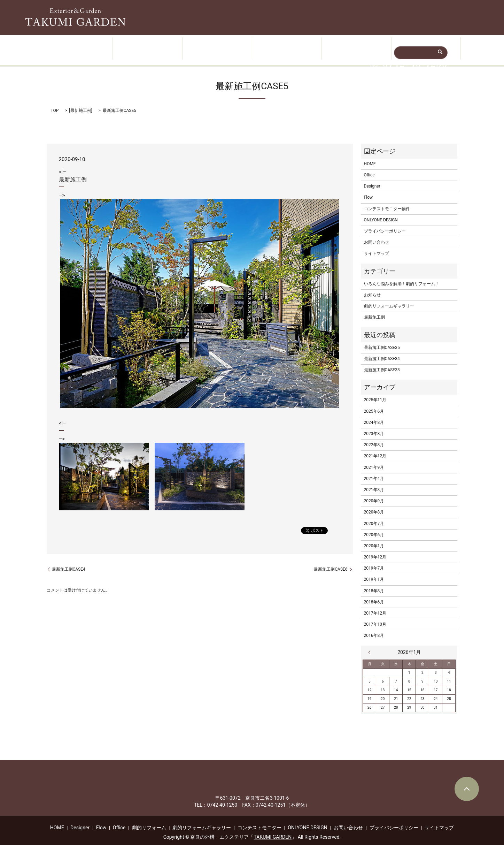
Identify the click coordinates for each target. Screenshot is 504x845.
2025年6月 (374, 404)
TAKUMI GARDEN (273, 830)
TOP (55, 104)
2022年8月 (374, 438)
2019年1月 (374, 573)
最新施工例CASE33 (382, 363)
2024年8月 (374, 416)
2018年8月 (374, 584)
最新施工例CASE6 (331, 562)
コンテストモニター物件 (387, 202)
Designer (147, 45)
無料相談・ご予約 (426, 45)
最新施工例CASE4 (69, 562)
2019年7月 (374, 562)
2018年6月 (374, 595)
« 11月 (371, 645)
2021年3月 (374, 483)
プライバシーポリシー (385, 224)
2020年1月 (374, 539)
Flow (286, 45)
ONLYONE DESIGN (381, 213)
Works (217, 45)
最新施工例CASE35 (382, 341)
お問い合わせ (377, 236)
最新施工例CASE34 (382, 352)
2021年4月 (374, 472)
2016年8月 (374, 629)
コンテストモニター (259, 821)
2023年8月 (374, 427)
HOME (78, 45)
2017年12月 (375, 607)
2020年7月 (374, 517)
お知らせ (372, 288)
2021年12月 (375, 449)
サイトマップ (377, 247)
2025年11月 (375, 393)
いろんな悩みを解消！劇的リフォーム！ (402, 277)
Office (356, 45)
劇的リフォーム (149, 821)
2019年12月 (375, 550)
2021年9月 (374, 460)
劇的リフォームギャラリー (389, 299)
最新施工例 (81, 104)
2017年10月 (375, 618)
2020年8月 (374, 505)
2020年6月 (374, 528)
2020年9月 (374, 494)
